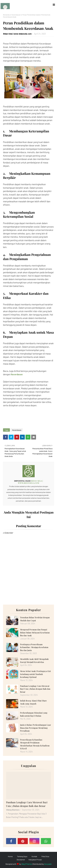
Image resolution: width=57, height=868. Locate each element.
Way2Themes (27, 864)
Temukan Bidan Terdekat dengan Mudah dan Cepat (35, 619)
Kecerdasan (16, 15)
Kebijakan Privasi (35, 860)
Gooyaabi (48, 864)
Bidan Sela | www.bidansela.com (17, 34)
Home (10, 856)
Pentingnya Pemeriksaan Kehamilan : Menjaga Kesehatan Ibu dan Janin (34, 647)
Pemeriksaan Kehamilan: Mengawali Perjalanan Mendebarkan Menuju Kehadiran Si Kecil (35, 744)
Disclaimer (21, 860)
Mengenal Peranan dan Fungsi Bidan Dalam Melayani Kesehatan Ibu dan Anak (35, 632)
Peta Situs (45, 856)
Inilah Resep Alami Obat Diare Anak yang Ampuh (33, 702)
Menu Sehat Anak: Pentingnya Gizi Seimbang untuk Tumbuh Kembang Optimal (35, 674)
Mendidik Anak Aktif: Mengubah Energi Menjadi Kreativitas (34, 660)
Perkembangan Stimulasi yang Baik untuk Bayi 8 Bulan (34, 714)
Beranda (6, 15)
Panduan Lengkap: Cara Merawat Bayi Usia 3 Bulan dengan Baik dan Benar (35, 689)
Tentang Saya (22, 856)
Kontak (34, 856)
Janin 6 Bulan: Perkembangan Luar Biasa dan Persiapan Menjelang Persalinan (35, 728)
